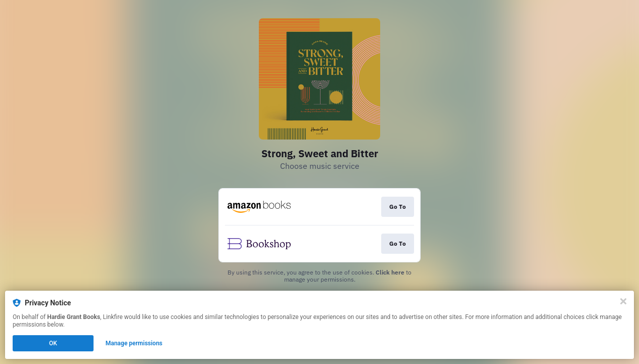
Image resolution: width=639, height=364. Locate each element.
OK (53, 343)
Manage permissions (134, 343)
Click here (390, 272)
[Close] (623, 301)
